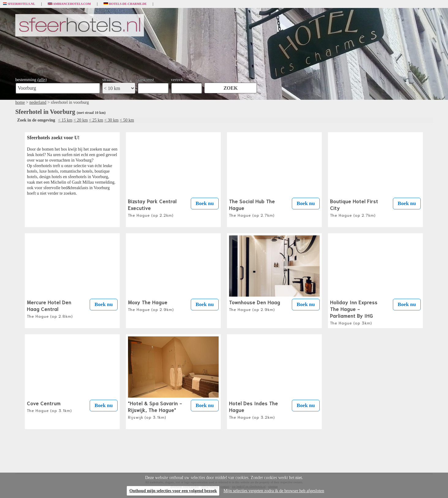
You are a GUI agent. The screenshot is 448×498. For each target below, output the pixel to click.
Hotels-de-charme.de (125, 4)
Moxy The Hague (151, 305)
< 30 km (111, 120)
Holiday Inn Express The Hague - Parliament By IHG (354, 312)
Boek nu (205, 203)
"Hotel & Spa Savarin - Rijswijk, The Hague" (155, 410)
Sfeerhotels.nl (19, 4)
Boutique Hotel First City (354, 208)
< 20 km (81, 120)
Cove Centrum (49, 406)
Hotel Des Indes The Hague (254, 410)
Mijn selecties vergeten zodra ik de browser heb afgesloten (274, 491)
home (20, 102)
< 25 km (96, 120)
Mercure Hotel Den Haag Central (50, 309)
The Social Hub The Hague (252, 208)
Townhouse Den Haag (255, 305)
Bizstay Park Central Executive (152, 208)
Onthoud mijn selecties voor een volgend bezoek (173, 491)
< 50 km (127, 120)
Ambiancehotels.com (69, 4)
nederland (38, 102)
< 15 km (65, 120)
